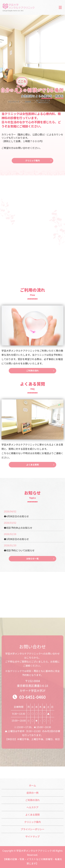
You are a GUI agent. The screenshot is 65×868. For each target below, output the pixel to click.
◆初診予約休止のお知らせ (18, 528)
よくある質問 (32, 465)
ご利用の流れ (32, 371)
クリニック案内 (32, 160)
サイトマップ (32, 836)
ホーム (32, 785)
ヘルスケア (32, 807)
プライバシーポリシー (32, 829)
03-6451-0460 (32, 697)
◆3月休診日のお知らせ (16, 539)
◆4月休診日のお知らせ (16, 516)
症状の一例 (32, 793)
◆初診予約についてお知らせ (19, 550)
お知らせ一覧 (32, 559)
